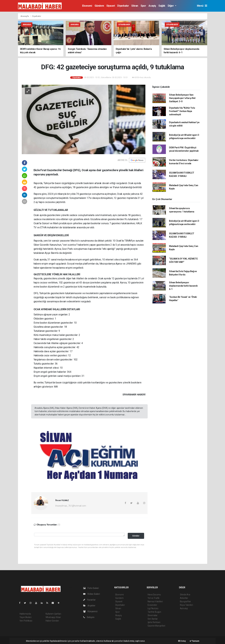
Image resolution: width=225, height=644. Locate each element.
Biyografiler (186, 601)
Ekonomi (87, 6)
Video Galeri (92, 594)
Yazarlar (89, 600)
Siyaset (111, 6)
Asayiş (152, 6)
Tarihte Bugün (154, 612)
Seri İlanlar (153, 619)
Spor (143, 6)
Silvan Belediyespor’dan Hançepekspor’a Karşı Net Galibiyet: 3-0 (182, 98)
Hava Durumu (154, 595)
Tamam (194, 641)
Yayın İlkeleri (26, 617)
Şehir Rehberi (154, 622)
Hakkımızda (25, 614)
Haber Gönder (52, 621)
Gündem (99, 6)
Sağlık (162, 6)
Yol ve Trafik (154, 598)
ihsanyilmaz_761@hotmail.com (71, 506)
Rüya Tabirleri (186, 605)
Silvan (135, 6)
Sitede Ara (185, 595)
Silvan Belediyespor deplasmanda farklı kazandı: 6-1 (184, 286)
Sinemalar (153, 615)
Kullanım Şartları (53, 614)
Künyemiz (90, 611)
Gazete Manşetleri (156, 626)
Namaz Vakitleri (155, 601)
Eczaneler (152, 605)
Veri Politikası (26, 621)
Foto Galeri (91, 588)
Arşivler (89, 606)
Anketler (184, 598)
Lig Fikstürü (153, 608)
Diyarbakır (123, 6)
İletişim (89, 617)
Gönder (136, 536)
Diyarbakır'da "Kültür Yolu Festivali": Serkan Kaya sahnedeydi (182, 111)
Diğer (171, 6)
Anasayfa (25, 16)
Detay (182, 641)
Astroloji (184, 608)
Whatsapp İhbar (53, 617)
